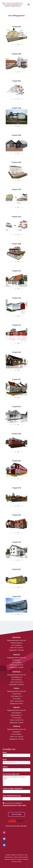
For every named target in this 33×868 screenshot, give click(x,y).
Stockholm (14, 862)
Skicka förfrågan (17, 814)
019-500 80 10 (19, 701)
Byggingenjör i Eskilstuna (17, 684)
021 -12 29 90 (19, 665)
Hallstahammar (9, 857)
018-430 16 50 (19, 720)
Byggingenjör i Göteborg (17, 739)
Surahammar (20, 855)
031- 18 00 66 (19, 737)
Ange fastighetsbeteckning (12, 796)
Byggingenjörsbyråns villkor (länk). (15, 805)
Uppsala (19, 859)
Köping (16, 857)
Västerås (8, 855)
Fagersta (13, 855)
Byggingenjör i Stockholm (16, 650)
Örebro (20, 862)
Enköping (7, 859)
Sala (26, 855)
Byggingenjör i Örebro (17, 704)
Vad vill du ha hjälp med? (12, 774)
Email (5, 760)
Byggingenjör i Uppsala (16, 722)
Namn (5, 752)
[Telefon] (16, 770)
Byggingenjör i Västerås (16, 667)
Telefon (6, 767)
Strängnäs (25, 859)
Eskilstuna (13, 859)
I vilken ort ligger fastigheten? (13, 789)
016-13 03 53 (19, 682)
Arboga (20, 857)
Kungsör (25, 857)
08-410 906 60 (19, 648)
